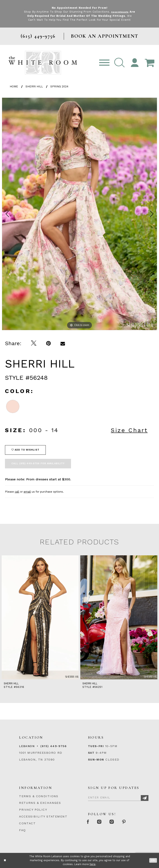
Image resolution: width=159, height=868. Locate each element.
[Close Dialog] (5, 860)
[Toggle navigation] (104, 63)
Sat (91, 753)
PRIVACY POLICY (33, 810)
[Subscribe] (145, 798)
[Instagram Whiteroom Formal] (104, 822)
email (27, 492)
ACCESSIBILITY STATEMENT (43, 816)
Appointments (123, 12)
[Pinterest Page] (135, 822)
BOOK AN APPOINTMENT (105, 36)
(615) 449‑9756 (54, 746)
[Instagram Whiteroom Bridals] (120, 822)
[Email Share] (63, 343)
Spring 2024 (59, 86)
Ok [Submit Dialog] (153, 860)
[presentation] (40, 617)
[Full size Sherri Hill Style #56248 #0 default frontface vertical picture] (79, 214)
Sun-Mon (96, 760)
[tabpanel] (79, 214)
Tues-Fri (96, 746)
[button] (119, 63)
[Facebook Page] (89, 822)
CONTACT (27, 823)
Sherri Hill (34, 86)
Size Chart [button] (129, 430)
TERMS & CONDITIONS (39, 796)
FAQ (22, 830)
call (17, 492)
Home (14, 86)
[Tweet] (34, 343)
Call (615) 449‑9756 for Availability (38, 464)
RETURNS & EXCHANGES (40, 803)
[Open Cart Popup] (149, 63)
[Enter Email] (118, 797)
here (93, 864)
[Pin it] (49, 343)
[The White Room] (43, 63)
